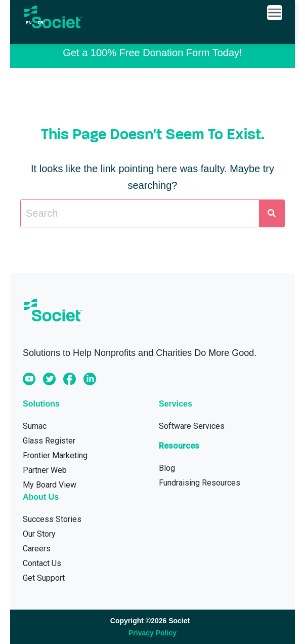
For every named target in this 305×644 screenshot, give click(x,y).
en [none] (29, 23)
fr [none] (41, 23)
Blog (167, 468)
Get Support (44, 578)
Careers (37, 549)
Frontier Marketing (55, 455)
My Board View (50, 485)
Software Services (192, 426)
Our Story (39, 534)
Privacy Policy (152, 633)
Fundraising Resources (200, 483)
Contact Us (42, 563)
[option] (41, 23)
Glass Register (49, 441)
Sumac (35, 426)
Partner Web (45, 470)
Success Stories (52, 519)
